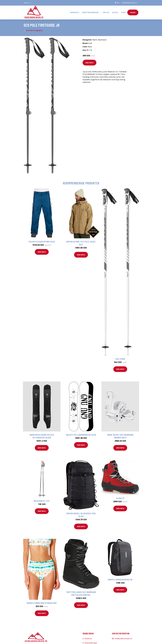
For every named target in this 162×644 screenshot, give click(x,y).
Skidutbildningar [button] (90, 12)
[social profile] (31, 3)
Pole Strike (120, 359)
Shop (123, 12)
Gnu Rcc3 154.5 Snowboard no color (81, 435)
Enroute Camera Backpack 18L (120, 579)
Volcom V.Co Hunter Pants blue (42, 242)
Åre (118, 3)
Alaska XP (120, 498)
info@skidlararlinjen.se (129, 3)
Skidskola (75, 12)
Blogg (115, 12)
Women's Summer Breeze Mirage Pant (42, 603)
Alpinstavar (102, 40)
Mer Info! (89, 63)
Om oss (106, 12)
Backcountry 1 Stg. (42, 501)
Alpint (95, 40)
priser (133, 12)
